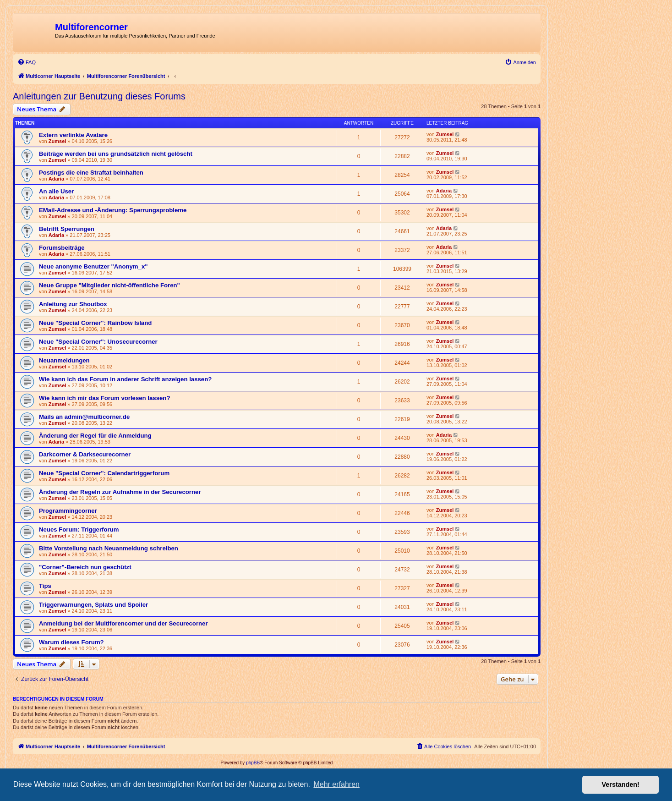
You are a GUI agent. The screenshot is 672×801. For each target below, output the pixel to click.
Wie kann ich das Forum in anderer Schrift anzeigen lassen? (125, 379)
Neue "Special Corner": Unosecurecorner (98, 342)
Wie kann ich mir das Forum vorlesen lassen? (104, 398)
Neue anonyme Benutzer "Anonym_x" (93, 266)
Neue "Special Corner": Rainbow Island (95, 323)
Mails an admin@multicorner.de (84, 417)
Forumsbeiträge (62, 248)
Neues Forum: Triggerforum (79, 529)
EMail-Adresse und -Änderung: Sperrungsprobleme (113, 210)
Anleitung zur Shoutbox (73, 304)
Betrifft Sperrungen (67, 229)
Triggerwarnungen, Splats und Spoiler (93, 605)
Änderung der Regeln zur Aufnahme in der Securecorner (120, 492)
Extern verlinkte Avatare (73, 135)
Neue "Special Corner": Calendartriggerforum (104, 473)
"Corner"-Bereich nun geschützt (85, 567)
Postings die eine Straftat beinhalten (91, 173)
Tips (45, 586)
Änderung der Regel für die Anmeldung (95, 436)
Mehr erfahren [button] (336, 784)
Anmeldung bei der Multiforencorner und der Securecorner (123, 623)
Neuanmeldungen (64, 360)
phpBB (253, 763)
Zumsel (57, 141)
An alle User (56, 191)
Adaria (56, 179)
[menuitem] (27, 62)
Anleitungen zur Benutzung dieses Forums (99, 96)
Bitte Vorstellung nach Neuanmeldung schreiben (109, 548)
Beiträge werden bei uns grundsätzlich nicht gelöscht (116, 154)
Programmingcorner (68, 511)
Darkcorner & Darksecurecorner (85, 454)
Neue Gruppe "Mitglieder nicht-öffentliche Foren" (109, 285)
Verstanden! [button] (621, 785)
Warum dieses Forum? (71, 642)
